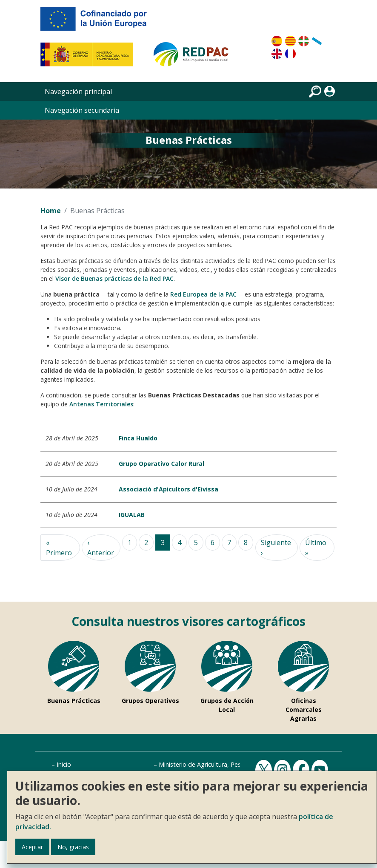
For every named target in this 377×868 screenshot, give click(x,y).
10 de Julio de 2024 (71, 489)
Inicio (64, 764)
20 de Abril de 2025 (72, 464)
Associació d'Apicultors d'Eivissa (169, 489)
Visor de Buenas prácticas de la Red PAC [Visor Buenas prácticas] (114, 278)
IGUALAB (132, 515)
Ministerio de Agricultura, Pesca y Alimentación (224, 764)
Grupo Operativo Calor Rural (161, 464)
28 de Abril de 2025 (72, 438)
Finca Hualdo (138, 438)
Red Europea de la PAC (203, 294)
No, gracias (73, 847)
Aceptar (32, 847)
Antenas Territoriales (101, 404)
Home (51, 211)
